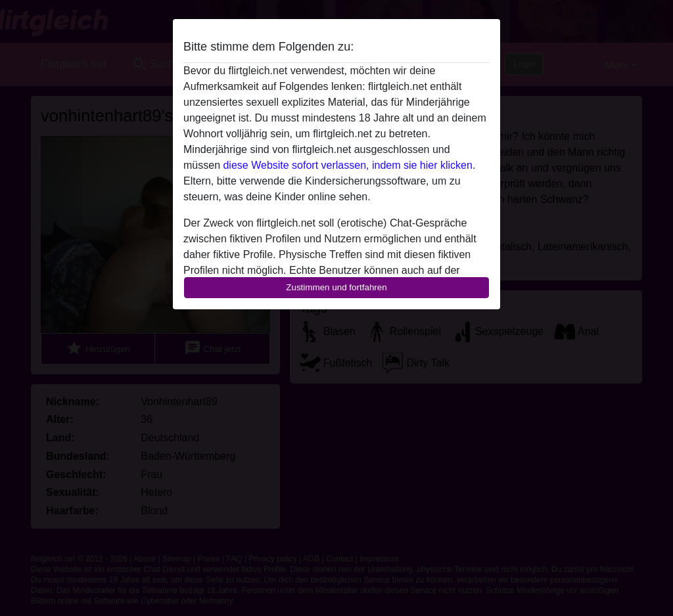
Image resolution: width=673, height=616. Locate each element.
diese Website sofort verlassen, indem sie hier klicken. (349, 165)
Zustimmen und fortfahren (336, 287)
